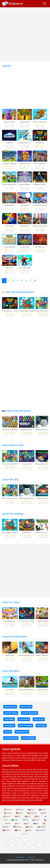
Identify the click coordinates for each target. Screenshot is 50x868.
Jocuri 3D (8, 732)
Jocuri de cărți (10, 479)
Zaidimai (42, 827)
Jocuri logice (41, 726)
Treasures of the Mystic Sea (12, 430)
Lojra (18, 830)
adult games (18, 850)
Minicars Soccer (43, 690)
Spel (28, 816)
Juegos (8, 813)
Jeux (44, 813)
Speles (30, 827)
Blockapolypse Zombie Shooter (31, 655)
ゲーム (25, 834)
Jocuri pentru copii (13, 445)
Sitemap (31, 857)
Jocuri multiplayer (28, 738)
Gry (17, 823)
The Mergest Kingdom (27, 311)
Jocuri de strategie (13, 514)
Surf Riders (10, 690)
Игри (29, 830)
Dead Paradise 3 (43, 621)
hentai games (29, 850)
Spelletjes (32, 813)
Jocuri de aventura (11, 713)
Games (8, 810)
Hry (27, 823)
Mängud (17, 827)
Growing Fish (27, 464)
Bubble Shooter (27, 430)
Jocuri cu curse (11, 602)
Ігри (26, 820)
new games (40, 850)
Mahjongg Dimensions (27, 498)
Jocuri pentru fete (22, 732)
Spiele (20, 813)
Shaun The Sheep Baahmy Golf (30, 690)
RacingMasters (10, 621)
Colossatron (27, 533)
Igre (36, 823)
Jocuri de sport (11, 671)
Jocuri (36, 820)
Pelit (12, 843)
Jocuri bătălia (9, 719)
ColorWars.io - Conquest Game (14, 311)
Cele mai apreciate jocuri (18, 292)
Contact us (19, 857)
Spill (18, 816)
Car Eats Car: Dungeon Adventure (31, 621)
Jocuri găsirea (9, 726)
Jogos (42, 810)
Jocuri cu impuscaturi (15, 637)
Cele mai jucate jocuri (16, 411)
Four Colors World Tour (11, 464)
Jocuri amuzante (10, 707)
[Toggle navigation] (44, 4)
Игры (31, 810)
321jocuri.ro (16, 4)
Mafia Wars (10, 655)
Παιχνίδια (41, 830)
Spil (38, 816)
